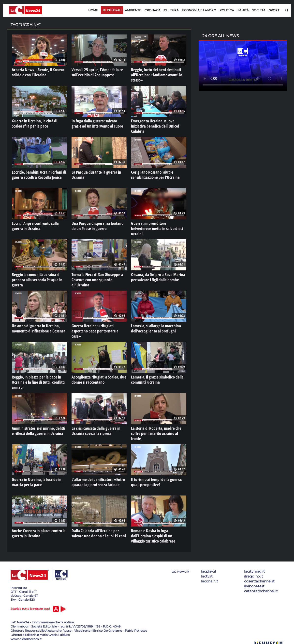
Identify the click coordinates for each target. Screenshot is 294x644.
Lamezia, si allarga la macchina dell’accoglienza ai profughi (154, 327)
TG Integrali (112, 10)
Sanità (243, 10)
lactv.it (207, 575)
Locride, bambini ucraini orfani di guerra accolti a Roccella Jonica (37, 174)
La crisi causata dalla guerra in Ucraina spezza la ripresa (94, 429)
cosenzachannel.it (259, 580)
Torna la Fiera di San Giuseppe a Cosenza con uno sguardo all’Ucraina (99, 276)
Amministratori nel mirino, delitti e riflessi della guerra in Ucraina (38, 429)
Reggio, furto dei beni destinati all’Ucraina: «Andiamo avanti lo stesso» (155, 75)
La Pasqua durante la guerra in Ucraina (94, 174)
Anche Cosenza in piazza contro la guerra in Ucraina (37, 532)
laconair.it (210, 580)
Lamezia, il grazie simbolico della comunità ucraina (156, 379)
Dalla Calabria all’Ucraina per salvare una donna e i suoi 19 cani (97, 532)
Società (259, 10)
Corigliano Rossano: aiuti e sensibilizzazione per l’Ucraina (154, 174)
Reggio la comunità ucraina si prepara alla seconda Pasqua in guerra (35, 279)
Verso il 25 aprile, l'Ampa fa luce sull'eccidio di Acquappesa (96, 72)
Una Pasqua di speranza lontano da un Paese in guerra (98, 225)
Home (93, 10)
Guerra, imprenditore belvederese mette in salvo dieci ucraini (157, 225)
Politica (227, 10)
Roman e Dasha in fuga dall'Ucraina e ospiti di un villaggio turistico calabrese (157, 534)
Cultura (171, 10)
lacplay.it (209, 570)
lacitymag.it (254, 570)
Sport (274, 10)
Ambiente (133, 10)
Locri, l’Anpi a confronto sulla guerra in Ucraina (34, 225)
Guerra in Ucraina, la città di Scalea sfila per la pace (38, 123)
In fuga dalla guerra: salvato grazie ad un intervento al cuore (97, 123)
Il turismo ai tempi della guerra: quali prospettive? (155, 480)
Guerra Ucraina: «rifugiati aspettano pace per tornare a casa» (99, 327)
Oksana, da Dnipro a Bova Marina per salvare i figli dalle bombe (156, 276)
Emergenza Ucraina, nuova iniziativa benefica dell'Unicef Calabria (158, 123)
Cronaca (153, 10)
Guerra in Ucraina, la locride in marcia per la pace (35, 480)
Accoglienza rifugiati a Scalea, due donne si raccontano (97, 379)
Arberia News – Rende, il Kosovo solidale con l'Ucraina (36, 72)
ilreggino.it (254, 575)
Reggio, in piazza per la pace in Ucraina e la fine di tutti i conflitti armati (37, 381)
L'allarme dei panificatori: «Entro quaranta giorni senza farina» (97, 480)
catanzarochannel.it (261, 590)
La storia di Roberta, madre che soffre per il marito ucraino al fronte (158, 429)
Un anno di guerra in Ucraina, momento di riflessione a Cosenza (37, 327)
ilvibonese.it (254, 585)
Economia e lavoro (199, 10)
